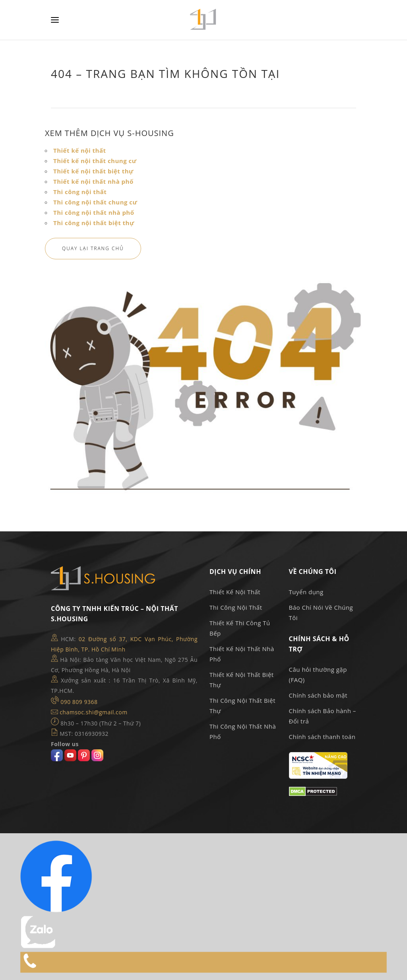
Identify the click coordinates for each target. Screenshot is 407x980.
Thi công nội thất (80, 192)
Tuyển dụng (306, 592)
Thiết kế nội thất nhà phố (93, 181)
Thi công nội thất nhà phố (94, 212)
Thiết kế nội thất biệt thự (93, 171)
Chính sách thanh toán (322, 737)
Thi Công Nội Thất (236, 607)
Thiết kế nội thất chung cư (95, 161)
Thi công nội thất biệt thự (94, 223)
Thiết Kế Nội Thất (235, 592)
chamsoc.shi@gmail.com (94, 712)
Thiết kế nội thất (80, 150)
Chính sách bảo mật (318, 695)
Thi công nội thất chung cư (95, 202)
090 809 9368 (79, 702)
